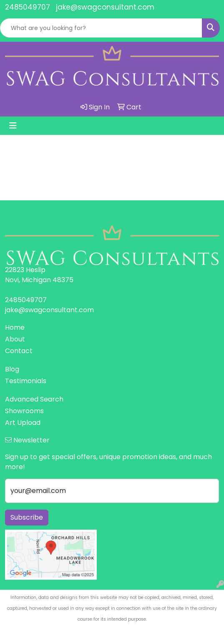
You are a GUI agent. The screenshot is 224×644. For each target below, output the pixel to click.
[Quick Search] (101, 28)
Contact (19, 351)
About (15, 339)
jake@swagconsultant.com (105, 7)
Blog (12, 369)
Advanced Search (34, 399)
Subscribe (27, 517)
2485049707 (28, 7)
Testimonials (26, 381)
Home (15, 327)
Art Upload (23, 423)
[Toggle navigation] (13, 126)
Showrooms (24, 411)
